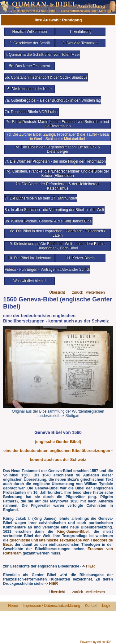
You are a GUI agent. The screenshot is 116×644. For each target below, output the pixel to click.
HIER (90, 566)
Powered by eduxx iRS (96, 642)
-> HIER (51, 584)
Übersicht (57, 293)
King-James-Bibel (73, 532)
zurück (77, 293)
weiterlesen (95, 293)
